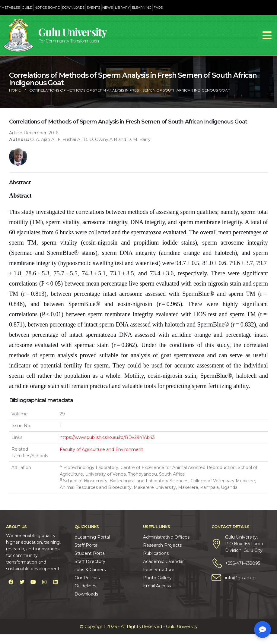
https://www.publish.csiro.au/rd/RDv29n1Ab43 (107, 437)
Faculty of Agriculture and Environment (101, 449)
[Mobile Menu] (267, 35)
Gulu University (72, 32)
